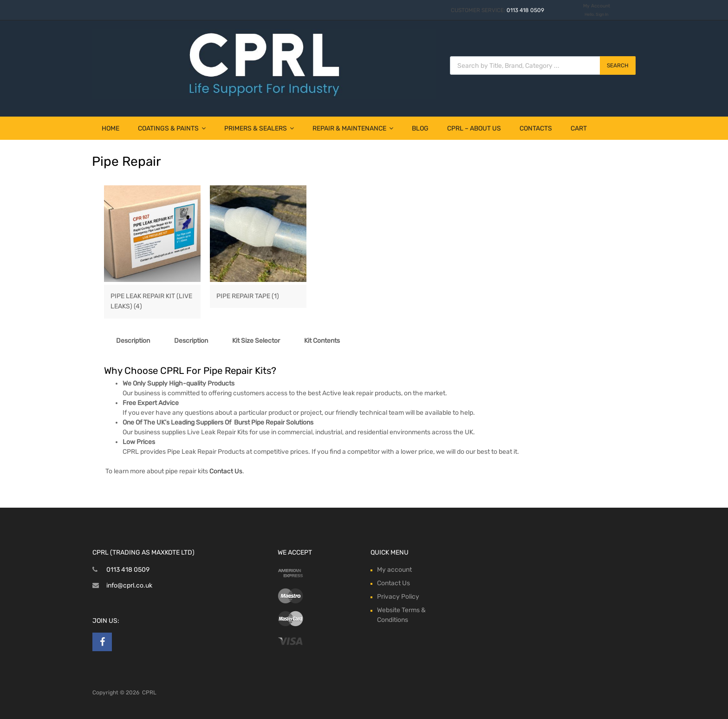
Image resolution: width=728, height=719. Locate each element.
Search (618, 65)
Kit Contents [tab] (322, 341)
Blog (420, 128)
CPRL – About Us (474, 128)
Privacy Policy (398, 597)
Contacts (536, 128)
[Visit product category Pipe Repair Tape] (258, 292)
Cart (579, 128)
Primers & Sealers (259, 128)
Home (110, 128)
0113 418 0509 (525, 10)
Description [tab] (133, 341)
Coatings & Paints (172, 128)
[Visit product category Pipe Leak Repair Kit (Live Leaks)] (152, 297)
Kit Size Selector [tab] (256, 341)
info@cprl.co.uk (129, 585)
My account (394, 570)
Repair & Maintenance (353, 128)
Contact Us (226, 471)
